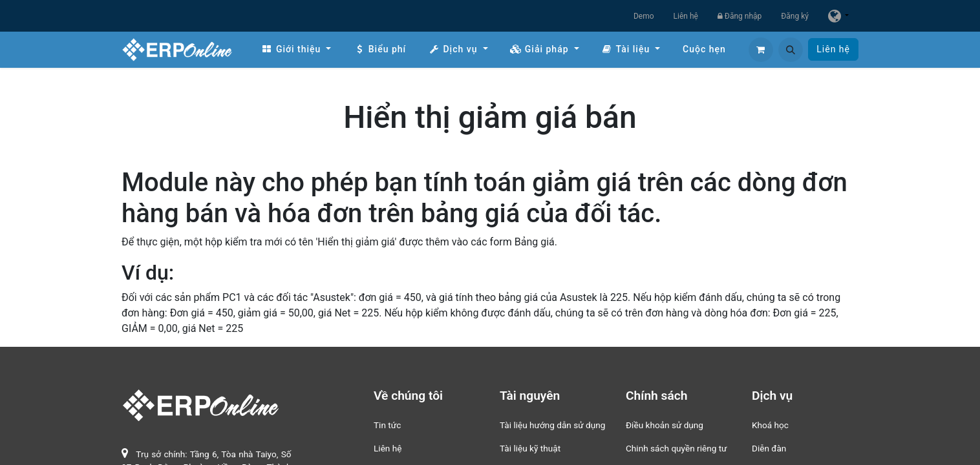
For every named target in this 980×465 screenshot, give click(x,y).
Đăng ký (795, 16)
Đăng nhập (740, 16)
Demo (644, 16)
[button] (791, 50)
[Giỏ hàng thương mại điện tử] (761, 50)
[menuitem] (296, 49)
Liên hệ (686, 16)
